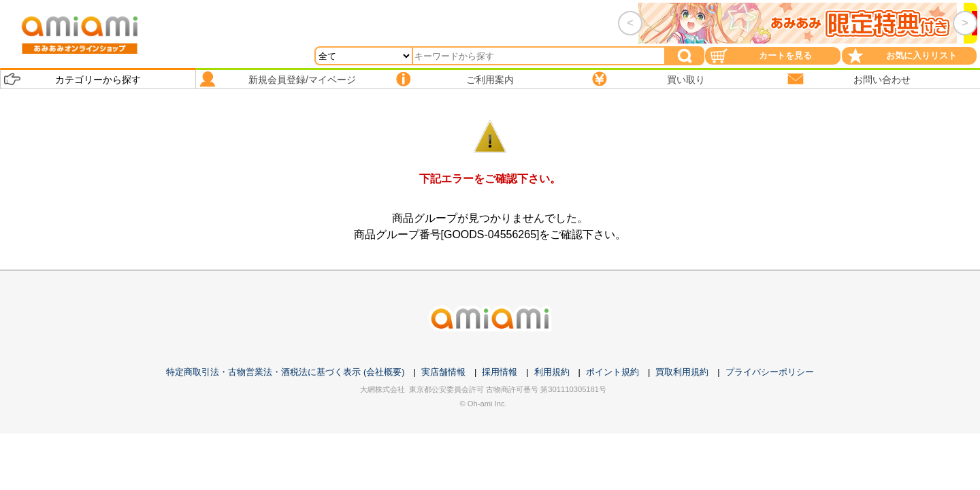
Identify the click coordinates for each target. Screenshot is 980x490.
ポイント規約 (612, 372)
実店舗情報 (443, 372)
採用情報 (500, 372)
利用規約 (552, 372)
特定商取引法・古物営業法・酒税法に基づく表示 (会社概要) (285, 372)
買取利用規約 (682, 372)
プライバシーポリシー (770, 372)
